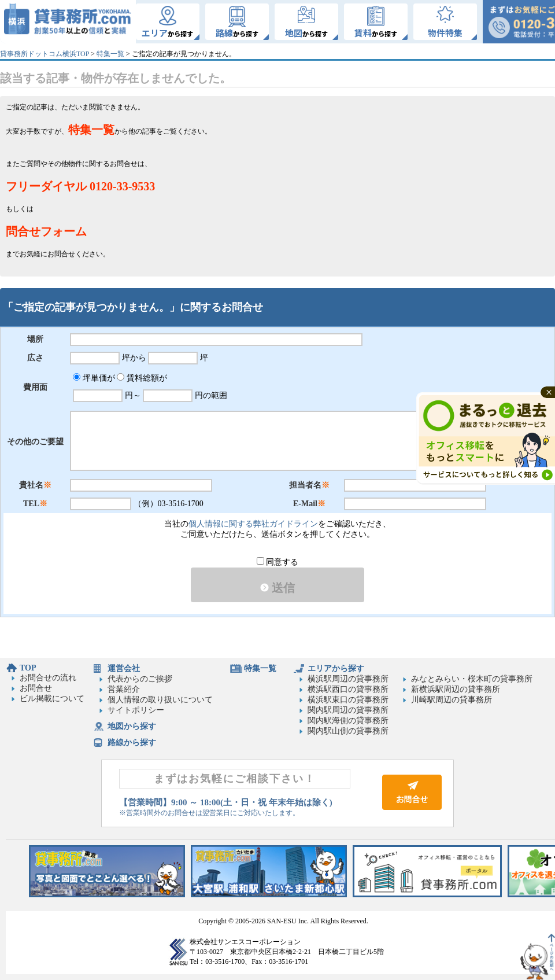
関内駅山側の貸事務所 (348, 731)
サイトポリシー (136, 710)
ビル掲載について (52, 699)
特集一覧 (110, 54)
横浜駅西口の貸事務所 (348, 689)
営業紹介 (124, 689)
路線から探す (132, 743)
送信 (277, 588)
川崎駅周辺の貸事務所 (452, 700)
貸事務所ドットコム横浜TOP (45, 54)
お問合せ (36, 688)
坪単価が (94, 378)
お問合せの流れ (48, 678)
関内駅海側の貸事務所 (348, 721)
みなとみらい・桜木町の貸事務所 (472, 679)
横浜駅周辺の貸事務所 (348, 679)
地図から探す (132, 726)
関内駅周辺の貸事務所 (348, 710)
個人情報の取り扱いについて (160, 700)
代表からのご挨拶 (140, 679)
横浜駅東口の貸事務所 (348, 700)
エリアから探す (336, 668)
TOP (28, 668)
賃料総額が (142, 378)
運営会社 (124, 668)
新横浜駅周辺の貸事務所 (456, 689)
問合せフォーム (46, 231)
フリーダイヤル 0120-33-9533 (80, 186)
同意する (278, 562)
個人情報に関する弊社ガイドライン (253, 524)
